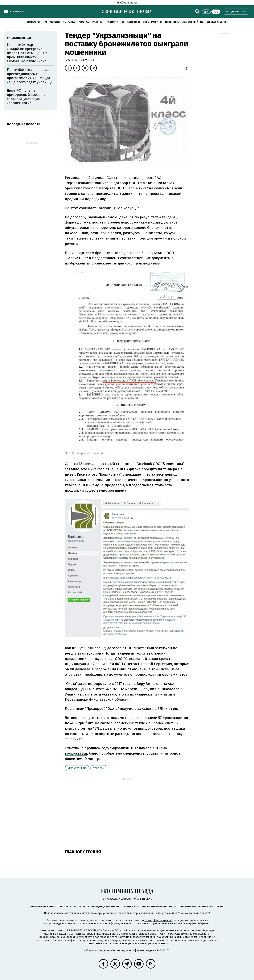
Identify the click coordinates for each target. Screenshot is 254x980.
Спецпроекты (152, 22)
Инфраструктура (90, 22)
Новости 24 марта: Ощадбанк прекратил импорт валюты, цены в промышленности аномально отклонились (28, 53)
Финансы (133, 22)
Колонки (69, 22)
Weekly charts (217, 22)
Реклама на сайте (43, 907)
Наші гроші (95, 648)
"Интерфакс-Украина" (158, 920)
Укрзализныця (77, 768)
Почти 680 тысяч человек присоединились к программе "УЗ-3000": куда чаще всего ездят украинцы (30, 76)
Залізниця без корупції (118, 208)
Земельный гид (193, 22)
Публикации (51, 22)
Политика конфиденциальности (96, 907)
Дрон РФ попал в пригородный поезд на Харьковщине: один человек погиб (26, 97)
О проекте (64, 907)
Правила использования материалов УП (149, 907)
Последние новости (24, 124)
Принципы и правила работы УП (201, 907)
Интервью (172, 22)
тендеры (99, 768)
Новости (33, 22)
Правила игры (114, 22)
